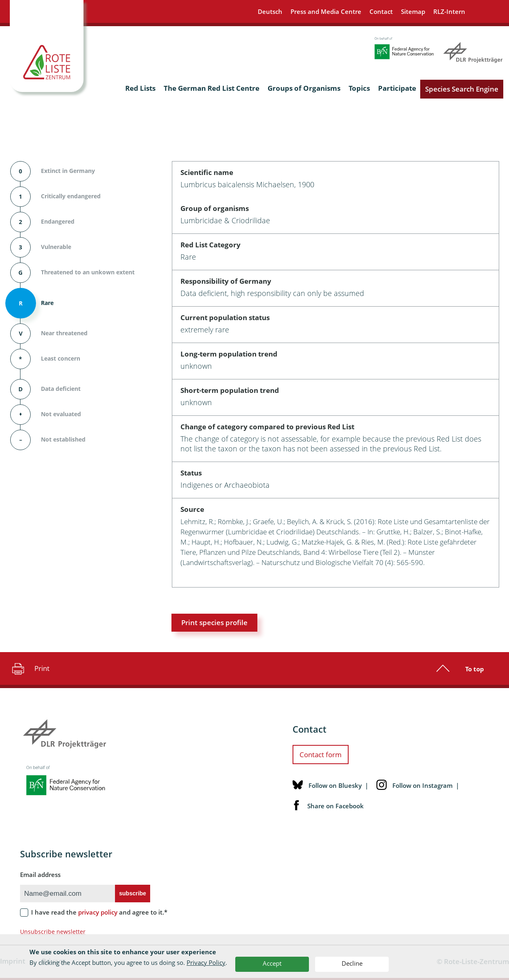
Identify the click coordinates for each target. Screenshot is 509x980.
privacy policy (98, 912)
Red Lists (140, 88)
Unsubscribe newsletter (53, 932)
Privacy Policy (206, 962)
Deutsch (270, 11)
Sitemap (413, 11)
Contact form (321, 755)
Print (30, 668)
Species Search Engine (462, 89)
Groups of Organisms (304, 88)
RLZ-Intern (449, 11)
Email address (40, 875)
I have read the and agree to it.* (99, 912)
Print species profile (214, 622)
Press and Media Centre (326, 11)
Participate (397, 88)
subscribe (133, 893)
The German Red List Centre (212, 88)
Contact (381, 11)
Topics (359, 88)
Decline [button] (352, 963)
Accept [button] (272, 963)
